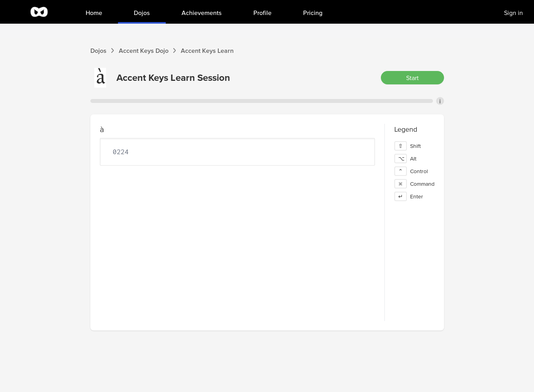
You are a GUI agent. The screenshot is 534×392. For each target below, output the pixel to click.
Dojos (98, 50)
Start (412, 78)
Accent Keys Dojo (144, 50)
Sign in (513, 13)
